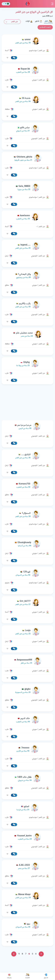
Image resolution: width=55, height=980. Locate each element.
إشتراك (9, 976)
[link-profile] (27, 41)
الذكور (39, 21)
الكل (48, 21)
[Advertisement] (27, 402)
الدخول (46, 976)
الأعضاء (27, 976)
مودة (28, 4)
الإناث (29, 21)
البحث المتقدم (45, 27)
